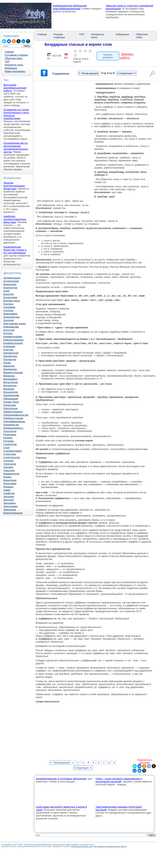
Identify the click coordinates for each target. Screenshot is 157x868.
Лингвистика (10, 356)
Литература (10, 359)
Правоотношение (13, 412)
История (8, 333)
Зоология (8, 320)
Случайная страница (16, 55)
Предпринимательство (16, 415)
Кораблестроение (13, 343)
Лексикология (11, 353)
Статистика (10, 454)
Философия (10, 483)
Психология (10, 431)
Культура (8, 350)
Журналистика (11, 317)
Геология (8, 310)
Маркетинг (9, 366)
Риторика (8, 441)
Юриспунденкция (13, 513)
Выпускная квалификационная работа (15, 88)
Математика (10, 369)
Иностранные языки (14, 324)
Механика (9, 389)
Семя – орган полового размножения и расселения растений (119, 780)
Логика (7, 363)
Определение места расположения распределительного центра (16, 147)
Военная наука (11, 301)
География (9, 307)
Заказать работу (127, 56)
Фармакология (11, 474)
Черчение (9, 497)
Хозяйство (9, 493)
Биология (8, 294)
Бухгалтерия (10, 297)
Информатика (11, 327)
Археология (10, 284)
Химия (7, 490)
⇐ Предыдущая (88, 73)
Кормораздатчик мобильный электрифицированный (70, 7)
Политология (10, 408)
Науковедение (11, 395)
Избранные (11, 68)
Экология (8, 500)
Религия (8, 438)
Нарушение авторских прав (82, 846)
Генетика (8, 304)
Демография (10, 314)
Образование (11, 399)
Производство (11, 425)
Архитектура (10, 288)
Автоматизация (12, 278)
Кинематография (13, 337)
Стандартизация (12, 451)
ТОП (7, 62)
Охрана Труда (11, 402)
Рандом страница (59, 36)
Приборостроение (13, 418)
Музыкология (11, 392)
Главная (9, 52)
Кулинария (9, 346)
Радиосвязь (10, 435)
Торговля (8, 467)
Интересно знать (14, 65)
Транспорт (9, 470)
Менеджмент (10, 379)
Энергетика (10, 510)
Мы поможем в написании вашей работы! (110, 846)
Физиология (10, 480)
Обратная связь (13, 58)
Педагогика (10, 405)
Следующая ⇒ (126, 73)
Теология (8, 461)
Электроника (10, 506)
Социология (10, 444)
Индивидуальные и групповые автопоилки (61, 779)
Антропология (11, 281)
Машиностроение (13, 372)
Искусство (9, 330)
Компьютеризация (13, 340)
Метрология (10, 386)
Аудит (7, 291)
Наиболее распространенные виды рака (15, 219)
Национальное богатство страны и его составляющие (15, 250)
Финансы (8, 487)
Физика (7, 477)
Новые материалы (15, 71)
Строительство (12, 457)
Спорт (7, 448)
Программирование (14, 421)
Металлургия (11, 382)
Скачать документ (108, 56)
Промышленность (13, 428)
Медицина (9, 376)
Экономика (9, 503)
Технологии (10, 464)
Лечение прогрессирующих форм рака (14, 186)
